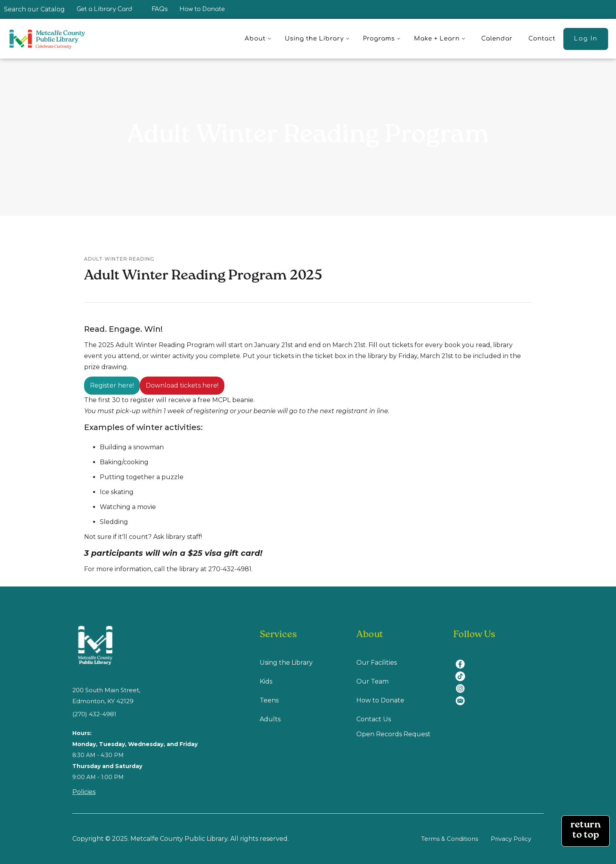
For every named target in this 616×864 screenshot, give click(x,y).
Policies (84, 792)
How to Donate (202, 9)
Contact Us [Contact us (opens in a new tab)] (374, 719)
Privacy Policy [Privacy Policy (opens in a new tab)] (511, 839)
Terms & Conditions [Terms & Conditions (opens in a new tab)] (450, 839)
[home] (51, 39)
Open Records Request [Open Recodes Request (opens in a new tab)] (393, 734)
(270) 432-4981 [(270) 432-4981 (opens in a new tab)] (94, 714)
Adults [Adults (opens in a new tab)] (270, 719)
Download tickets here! (182, 385)
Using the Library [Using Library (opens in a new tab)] (286, 663)
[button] (259, 39)
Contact (542, 39)
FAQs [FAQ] (160, 9)
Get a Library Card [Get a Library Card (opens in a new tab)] (104, 9)
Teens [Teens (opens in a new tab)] (269, 700)
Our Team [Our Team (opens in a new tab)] (372, 681)
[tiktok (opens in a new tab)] (463, 672)
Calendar (497, 39)
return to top (586, 831)
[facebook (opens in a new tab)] (463, 659)
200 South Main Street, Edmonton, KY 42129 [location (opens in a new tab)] (106, 696)
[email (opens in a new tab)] (463, 696)
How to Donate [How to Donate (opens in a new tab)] (380, 700)
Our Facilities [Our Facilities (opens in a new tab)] (377, 663)
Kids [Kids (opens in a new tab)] (266, 681)
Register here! (112, 385)
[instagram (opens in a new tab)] (463, 684)
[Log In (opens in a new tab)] (586, 39)
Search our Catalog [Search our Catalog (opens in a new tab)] (34, 9)
